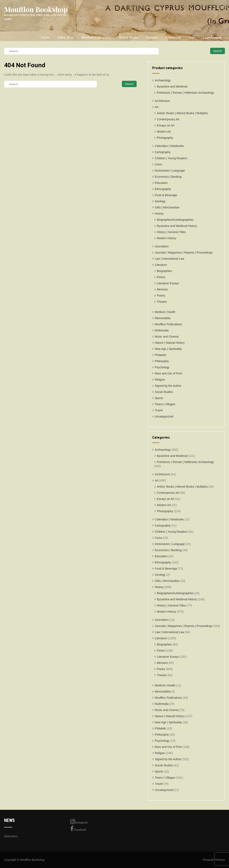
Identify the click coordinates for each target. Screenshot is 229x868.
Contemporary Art (168, 119)
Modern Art (164, 132)
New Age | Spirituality (168, 349)
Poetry (161, 296)
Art (157, 107)
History (159, 214)
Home (45, 38)
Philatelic (161, 355)
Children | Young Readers (171, 158)
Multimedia (162, 330)
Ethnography (163, 189)
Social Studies (164, 392)
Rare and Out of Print (168, 373)
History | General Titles (171, 232)
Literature (161, 265)
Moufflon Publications (96, 38)
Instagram (79, 821)
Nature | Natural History (170, 343)
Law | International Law (170, 259)
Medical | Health (165, 312)
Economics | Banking (168, 177)
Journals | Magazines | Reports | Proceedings (184, 253)
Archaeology (163, 80)
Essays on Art (166, 125)
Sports (159, 398)
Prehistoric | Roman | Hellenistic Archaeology (185, 93)
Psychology (162, 367)
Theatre (162, 302)
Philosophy (162, 361)
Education (161, 183)
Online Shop (65, 38)
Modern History (167, 238)
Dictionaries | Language (170, 171)
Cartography (163, 152)
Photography (165, 138)
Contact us (173, 38)
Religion (160, 380)
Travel (159, 410)
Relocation (11, 836)
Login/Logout (212, 38)
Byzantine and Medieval (172, 86)
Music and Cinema (167, 337)
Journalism (162, 246)
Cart (192, 38)
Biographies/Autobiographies (175, 220)
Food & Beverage (166, 195)
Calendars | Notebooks (169, 146)
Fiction (161, 277)
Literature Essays (168, 283)
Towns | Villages (165, 404)
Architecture (163, 101)
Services (152, 38)
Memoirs (162, 289)
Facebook (78, 829)
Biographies (164, 271)
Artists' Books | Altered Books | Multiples (182, 113)
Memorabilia (163, 318)
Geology (160, 201)
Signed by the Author (168, 386)
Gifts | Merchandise (167, 207)
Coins (159, 164)
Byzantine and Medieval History (177, 226)
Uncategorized (164, 416)
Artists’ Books (129, 38)
